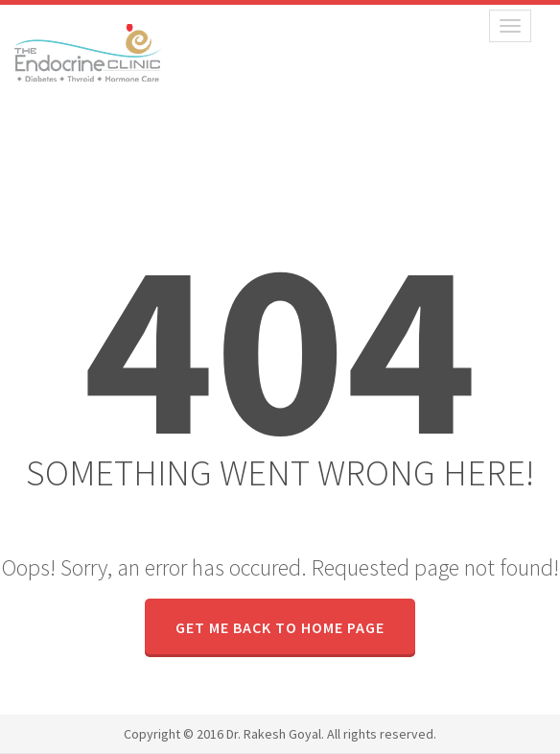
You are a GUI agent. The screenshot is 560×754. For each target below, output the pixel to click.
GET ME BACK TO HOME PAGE (280, 627)
